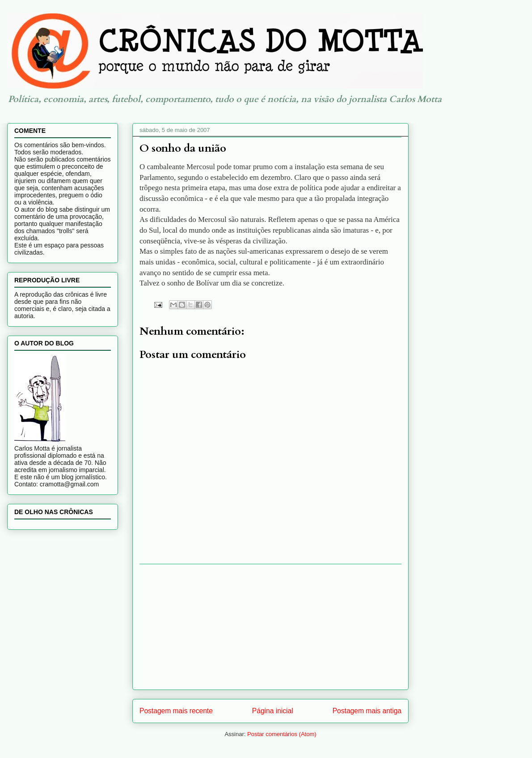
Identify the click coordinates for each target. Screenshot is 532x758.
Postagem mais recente (176, 711)
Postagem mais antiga (367, 711)
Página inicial (273, 711)
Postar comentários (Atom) (282, 734)
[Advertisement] (270, 627)
